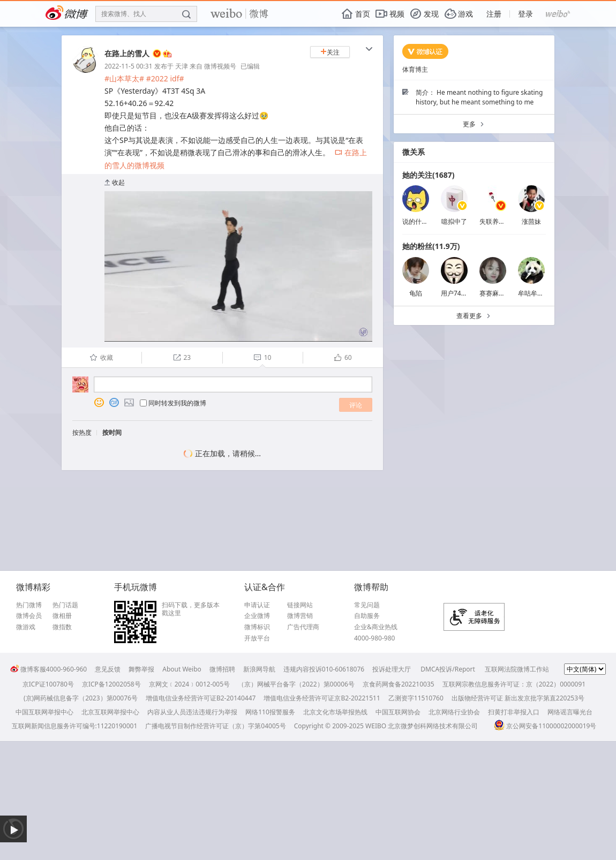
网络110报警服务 (270, 712)
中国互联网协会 (398, 712)
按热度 (82, 432)
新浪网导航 (259, 669)
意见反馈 (108, 669)
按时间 (112, 432)
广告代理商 (303, 627)
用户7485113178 (466, 293)
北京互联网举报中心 (110, 712)
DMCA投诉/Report (448, 669)
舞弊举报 (141, 669)
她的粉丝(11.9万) (431, 246)
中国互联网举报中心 (44, 712)
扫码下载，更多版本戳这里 (191, 609)
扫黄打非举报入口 (514, 712)
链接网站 (300, 605)
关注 (330, 52)
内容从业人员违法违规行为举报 (192, 712)
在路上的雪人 (127, 53)
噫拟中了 (454, 221)
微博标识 (257, 627)
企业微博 (257, 616)
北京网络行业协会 (454, 712)
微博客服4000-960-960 (48, 669)
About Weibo (182, 669)
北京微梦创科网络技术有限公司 (433, 726)
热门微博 (29, 605)
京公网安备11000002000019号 (545, 726)
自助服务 (367, 616)
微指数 (62, 627)
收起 (115, 182)
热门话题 (65, 605)
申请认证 (257, 605)
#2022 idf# (165, 78)
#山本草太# (124, 78)
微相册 (62, 616)
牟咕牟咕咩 (534, 293)
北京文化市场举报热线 (335, 712)
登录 (525, 14)
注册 (494, 14)
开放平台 (257, 638)
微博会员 (29, 616)
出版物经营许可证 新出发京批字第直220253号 (518, 698)
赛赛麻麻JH (495, 293)
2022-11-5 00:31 (129, 66)
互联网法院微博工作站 (517, 669)
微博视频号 (220, 66)
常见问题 (367, 605)
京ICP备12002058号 (111, 684)
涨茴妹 (531, 221)
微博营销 (300, 616)
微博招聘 (222, 669)
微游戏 (26, 627)
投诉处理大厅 (392, 669)
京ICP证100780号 (48, 684)
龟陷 (416, 293)
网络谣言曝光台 (570, 712)
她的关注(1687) (429, 175)
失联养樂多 (495, 221)
